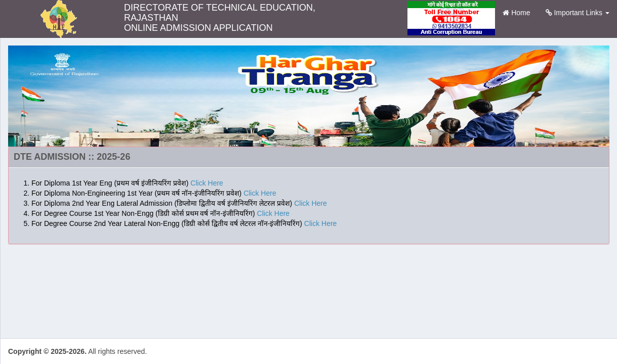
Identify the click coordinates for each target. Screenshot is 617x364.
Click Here (207, 183)
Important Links (578, 13)
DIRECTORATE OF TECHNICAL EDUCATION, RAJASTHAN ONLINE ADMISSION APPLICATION (220, 14)
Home (520, 12)
